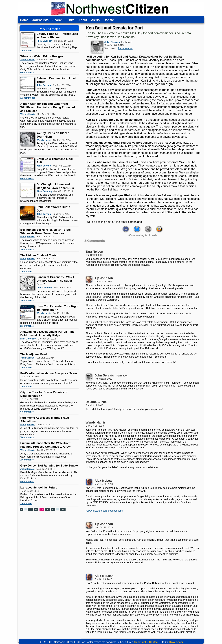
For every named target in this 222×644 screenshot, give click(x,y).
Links (71, 20)
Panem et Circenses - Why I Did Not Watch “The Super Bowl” (55, 281)
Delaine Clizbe (96, 402)
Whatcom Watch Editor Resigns (42, 56)
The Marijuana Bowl (34, 354)
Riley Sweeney (44, 41)
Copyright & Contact (146, 642)
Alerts (95, 20)
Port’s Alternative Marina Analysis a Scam (49, 373)
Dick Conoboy (44, 288)
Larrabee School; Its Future (39, 487)
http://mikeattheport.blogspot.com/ (104, 511)
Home (24, 20)
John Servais (27, 60)
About (83, 20)
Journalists (40, 20)
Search (58, 20)
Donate (109, 20)
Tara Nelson (94, 252)
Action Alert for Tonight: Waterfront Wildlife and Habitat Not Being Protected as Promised (48, 107)
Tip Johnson (104, 278)
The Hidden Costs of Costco (39, 255)
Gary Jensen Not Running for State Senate (49, 466)
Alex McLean (104, 481)
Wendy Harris (28, 114)
